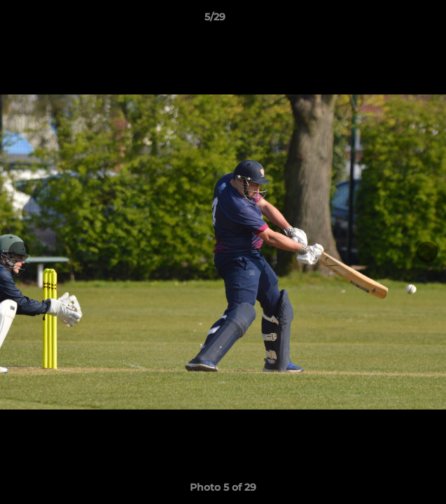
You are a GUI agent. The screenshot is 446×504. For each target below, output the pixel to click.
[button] (396, 20)
